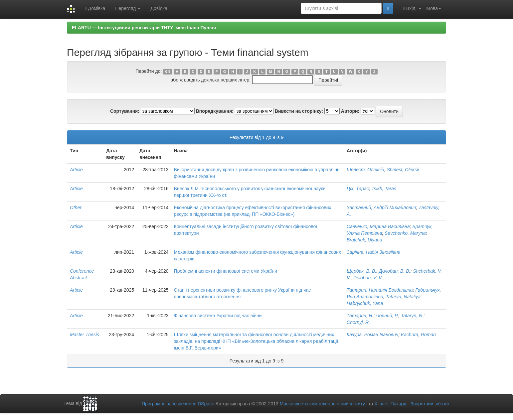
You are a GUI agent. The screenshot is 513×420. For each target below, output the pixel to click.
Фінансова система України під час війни (218, 316)
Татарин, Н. (360, 316)
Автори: (350, 111)
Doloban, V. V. (368, 278)
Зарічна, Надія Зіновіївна (373, 252)
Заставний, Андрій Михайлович (381, 208)
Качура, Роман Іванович (372, 335)
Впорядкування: (215, 111)
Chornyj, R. (358, 322)
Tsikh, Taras (384, 189)
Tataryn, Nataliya (403, 297)
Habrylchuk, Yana (365, 303)
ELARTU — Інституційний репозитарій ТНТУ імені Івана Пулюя (144, 28)
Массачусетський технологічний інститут (324, 404)
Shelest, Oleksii (403, 170)
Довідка (159, 8)
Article (76, 170)
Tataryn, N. (412, 316)
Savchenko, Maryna (405, 233)
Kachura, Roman (418, 335)
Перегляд (128, 8)
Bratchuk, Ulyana (364, 240)
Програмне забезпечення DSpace (178, 404)
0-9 (168, 71)
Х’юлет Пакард (390, 404)
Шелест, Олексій (365, 170)
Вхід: (412, 8)
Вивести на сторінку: (299, 111)
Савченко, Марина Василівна (378, 226)
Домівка (95, 8)
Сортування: (125, 111)
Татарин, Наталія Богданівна (380, 290)
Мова (434, 8)
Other (76, 208)
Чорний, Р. (387, 316)
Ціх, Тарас (358, 189)
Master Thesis (85, 335)
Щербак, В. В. (361, 271)
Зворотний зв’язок (430, 404)
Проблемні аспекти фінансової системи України (226, 271)
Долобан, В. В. (395, 271)
